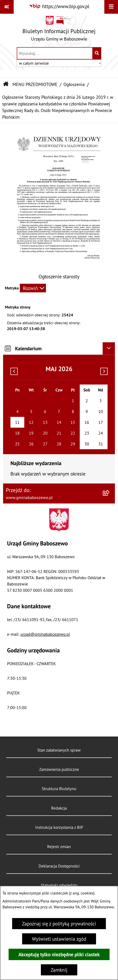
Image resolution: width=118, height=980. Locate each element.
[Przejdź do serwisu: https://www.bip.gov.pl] (59, 6)
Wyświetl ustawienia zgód (59, 939)
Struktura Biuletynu (59, 789)
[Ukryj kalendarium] (109, 348)
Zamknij (59, 970)
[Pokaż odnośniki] (7, 7)
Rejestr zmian (59, 847)
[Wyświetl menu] (111, 7)
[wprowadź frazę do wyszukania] (55, 53)
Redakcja (59, 808)
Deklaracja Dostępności (59, 866)
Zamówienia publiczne (59, 769)
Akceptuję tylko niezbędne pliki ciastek (59, 954)
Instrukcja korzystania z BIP (59, 827)
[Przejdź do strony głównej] (59, 30)
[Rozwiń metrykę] (33, 288)
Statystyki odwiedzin (59, 885)
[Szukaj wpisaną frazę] (97, 53)
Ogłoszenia (74, 84)
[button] (59, 268)
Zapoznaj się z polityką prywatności (59, 924)
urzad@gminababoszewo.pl (45, 634)
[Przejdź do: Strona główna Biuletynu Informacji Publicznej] (6, 84)
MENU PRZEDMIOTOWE (35, 84)
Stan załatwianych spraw (59, 750)
